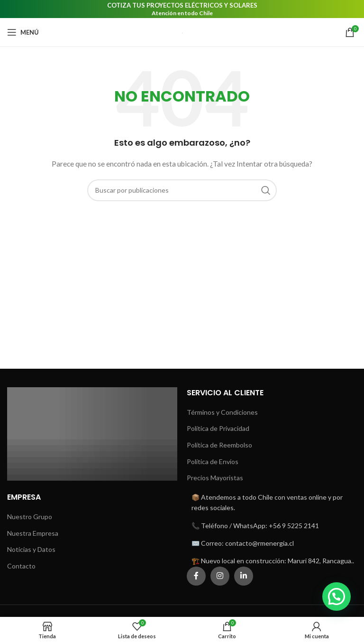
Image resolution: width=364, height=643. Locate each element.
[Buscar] (182, 190)
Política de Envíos (213, 461)
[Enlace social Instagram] (220, 576)
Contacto (21, 566)
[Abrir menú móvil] (23, 32)
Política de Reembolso (219, 445)
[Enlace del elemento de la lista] (272, 526)
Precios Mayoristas (215, 478)
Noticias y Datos (31, 549)
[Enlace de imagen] (92, 433)
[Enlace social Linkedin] (244, 576)
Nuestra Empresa (33, 533)
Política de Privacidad (218, 428)
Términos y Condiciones (222, 412)
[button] (337, 596)
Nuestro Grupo (30, 517)
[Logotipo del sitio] (182, 32)
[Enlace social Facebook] (196, 576)
